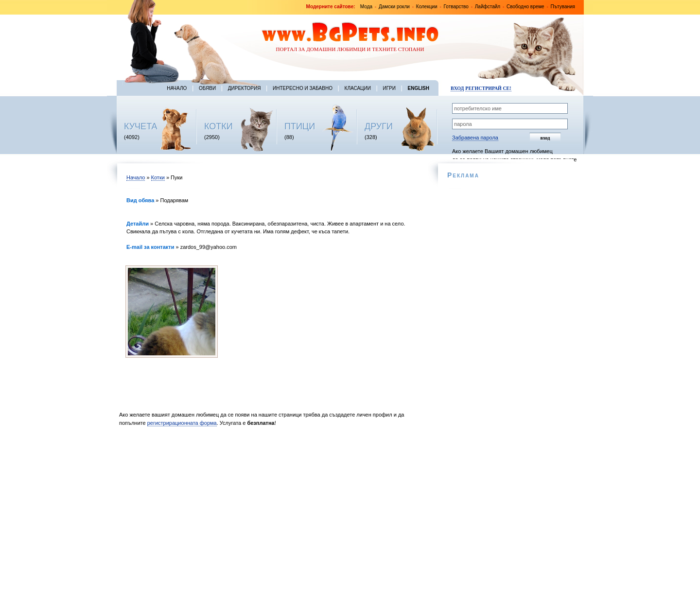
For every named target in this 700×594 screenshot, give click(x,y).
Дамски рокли (394, 7)
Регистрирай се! (488, 88)
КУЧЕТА (141, 126)
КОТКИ (219, 126)
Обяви (207, 88)
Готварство (456, 7)
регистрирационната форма (182, 423)
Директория (245, 88)
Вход (457, 88)
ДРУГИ (379, 126)
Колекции (427, 7)
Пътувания (563, 7)
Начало (177, 88)
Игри (389, 88)
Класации (358, 88)
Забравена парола (475, 138)
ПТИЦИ (300, 126)
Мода (366, 7)
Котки (158, 177)
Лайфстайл (488, 7)
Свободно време (525, 7)
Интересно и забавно (303, 88)
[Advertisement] (271, 513)
